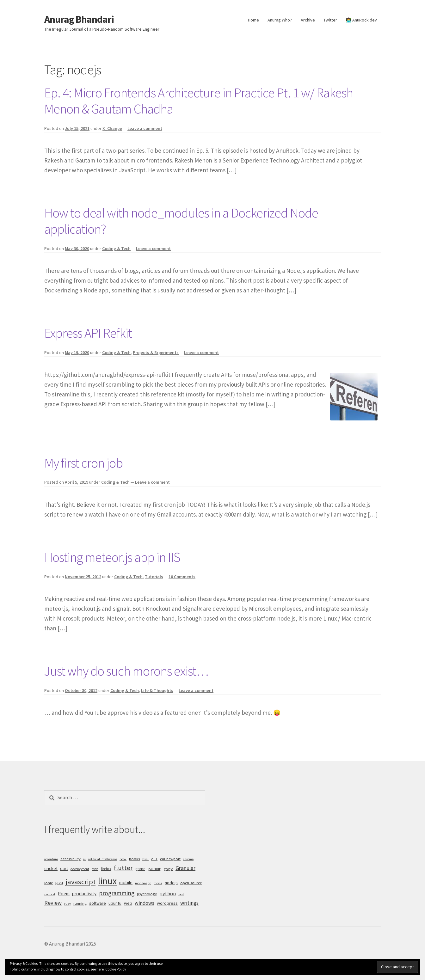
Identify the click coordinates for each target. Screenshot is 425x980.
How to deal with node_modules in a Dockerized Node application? (181, 221)
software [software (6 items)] (98, 903)
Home (253, 20)
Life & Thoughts (157, 690)
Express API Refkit (88, 333)
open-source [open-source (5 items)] (191, 883)
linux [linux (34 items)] (107, 881)
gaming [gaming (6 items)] (155, 868)
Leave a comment (145, 128)
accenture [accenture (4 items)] (51, 859)
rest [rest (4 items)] (181, 894)
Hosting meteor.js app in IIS (112, 557)
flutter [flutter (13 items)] (123, 868)
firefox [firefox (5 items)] (106, 869)
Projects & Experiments (156, 352)
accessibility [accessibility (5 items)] (71, 859)
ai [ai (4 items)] (84, 859)
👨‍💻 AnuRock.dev (361, 20)
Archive (308, 20)
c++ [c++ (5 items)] (154, 859)
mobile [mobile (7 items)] (126, 882)
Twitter (330, 20)
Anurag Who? (280, 20)
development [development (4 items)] (80, 869)
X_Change (112, 128)
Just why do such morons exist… (126, 671)
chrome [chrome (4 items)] (188, 859)
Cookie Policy (116, 969)
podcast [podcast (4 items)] (50, 894)
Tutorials (154, 577)
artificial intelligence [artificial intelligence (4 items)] (103, 859)
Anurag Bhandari (79, 19)
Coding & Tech (116, 248)
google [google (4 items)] (169, 869)
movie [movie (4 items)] (158, 883)
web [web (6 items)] (128, 903)
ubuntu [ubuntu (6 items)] (115, 903)
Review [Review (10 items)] (53, 903)
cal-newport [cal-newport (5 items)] (170, 859)
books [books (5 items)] (134, 859)
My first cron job (83, 463)
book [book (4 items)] (123, 859)
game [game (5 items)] (140, 869)
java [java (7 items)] (59, 882)
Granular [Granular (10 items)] (185, 868)
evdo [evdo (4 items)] (95, 869)
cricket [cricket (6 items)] (51, 868)
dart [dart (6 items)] (64, 868)
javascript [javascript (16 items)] (80, 882)
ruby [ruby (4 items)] (68, 904)
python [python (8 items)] (168, 893)
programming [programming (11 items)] (117, 893)
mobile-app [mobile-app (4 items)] (143, 883)
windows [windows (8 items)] (145, 903)
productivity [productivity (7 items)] (84, 894)
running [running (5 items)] (80, 903)
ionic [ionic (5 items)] (49, 883)
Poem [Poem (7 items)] (64, 894)
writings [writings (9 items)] (189, 903)
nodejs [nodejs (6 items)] (171, 883)
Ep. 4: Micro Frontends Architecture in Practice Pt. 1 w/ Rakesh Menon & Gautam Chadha (199, 101)
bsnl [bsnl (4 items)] (145, 859)
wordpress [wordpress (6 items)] (167, 903)
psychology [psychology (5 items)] (147, 894)
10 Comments (182, 577)
